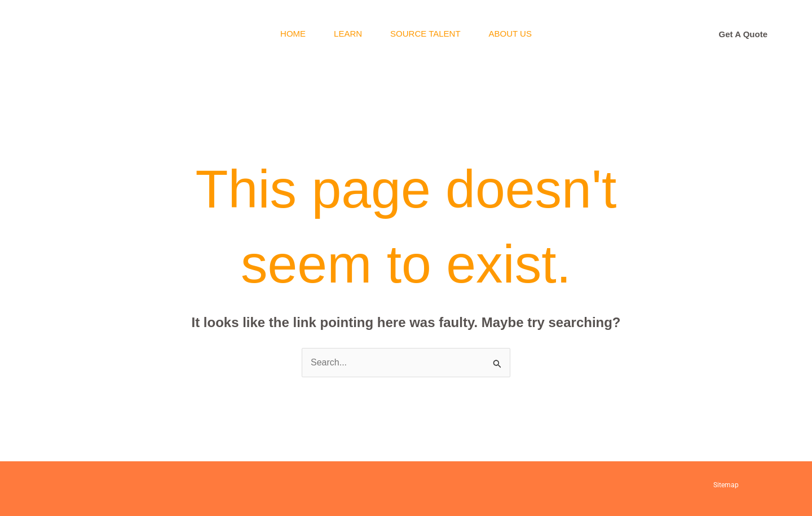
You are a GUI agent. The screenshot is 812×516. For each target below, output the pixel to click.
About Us (510, 34)
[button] (743, 34)
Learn (348, 34)
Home (293, 34)
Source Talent (425, 34)
